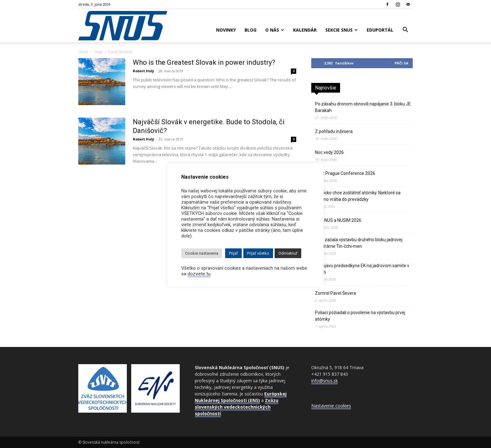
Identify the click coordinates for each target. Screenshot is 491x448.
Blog (251, 30)
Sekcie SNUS (341, 30)
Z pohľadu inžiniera (334, 131)
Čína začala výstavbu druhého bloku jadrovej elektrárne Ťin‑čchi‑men (359, 243)
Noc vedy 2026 (329, 152)
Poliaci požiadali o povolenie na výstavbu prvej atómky (360, 316)
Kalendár (305, 30)
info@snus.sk (325, 381)
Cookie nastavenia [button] (202, 253)
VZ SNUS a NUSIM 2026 (338, 220)
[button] (405, 31)
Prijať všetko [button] (258, 253)
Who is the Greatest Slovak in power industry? (204, 62)
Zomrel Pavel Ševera (336, 293)
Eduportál (380, 30)
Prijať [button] (233, 253)
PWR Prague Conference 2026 (345, 173)
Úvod (83, 52)
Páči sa (401, 63)
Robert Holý (143, 71)
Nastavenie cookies (331, 406)
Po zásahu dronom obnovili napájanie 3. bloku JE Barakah (363, 107)
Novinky (226, 30)
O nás (275, 30)
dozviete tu (199, 274)
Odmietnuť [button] (288, 253)
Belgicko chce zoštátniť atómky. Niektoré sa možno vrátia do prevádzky (358, 196)
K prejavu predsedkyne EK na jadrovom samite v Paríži (362, 269)
